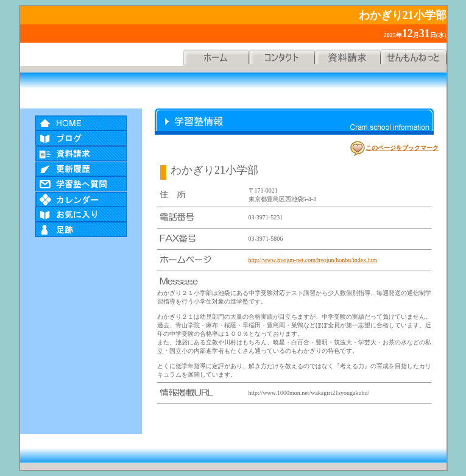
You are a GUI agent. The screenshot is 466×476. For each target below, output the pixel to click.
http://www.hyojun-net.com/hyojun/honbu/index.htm (313, 260)
